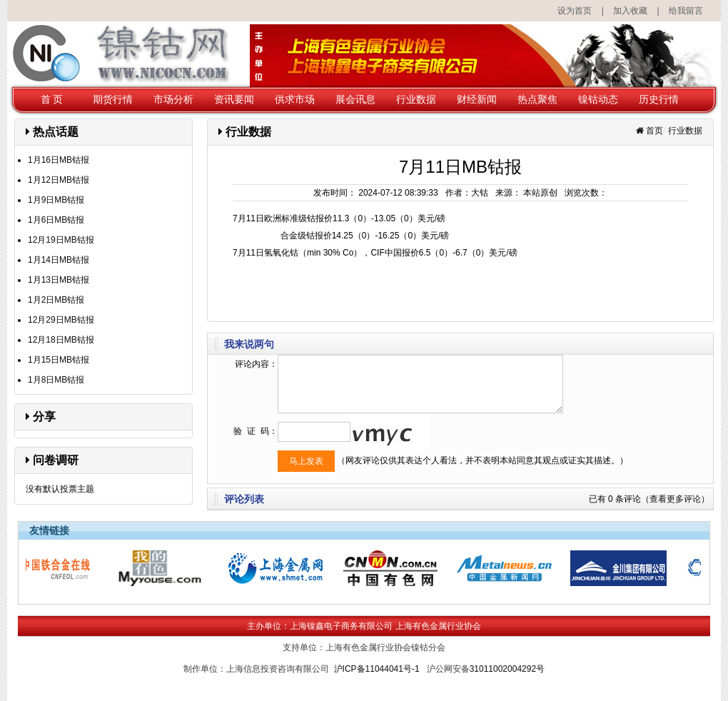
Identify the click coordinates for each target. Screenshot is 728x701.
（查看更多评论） (675, 499)
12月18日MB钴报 (61, 340)
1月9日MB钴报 (56, 200)
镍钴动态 (598, 99)
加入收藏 (630, 11)
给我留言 (686, 11)
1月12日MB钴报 (59, 180)
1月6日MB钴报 (56, 220)
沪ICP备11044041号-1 (377, 669)
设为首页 (575, 11)
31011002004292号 (507, 669)
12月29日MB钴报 (61, 320)
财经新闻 (477, 99)
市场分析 (173, 99)
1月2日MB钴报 (56, 300)
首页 (654, 131)
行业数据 (416, 99)
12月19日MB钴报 (61, 240)
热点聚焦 (537, 99)
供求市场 (295, 99)
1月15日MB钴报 (59, 360)
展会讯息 (355, 99)
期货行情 (113, 99)
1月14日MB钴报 (59, 260)
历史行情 (659, 99)
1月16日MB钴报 (59, 160)
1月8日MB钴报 (56, 380)
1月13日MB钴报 (59, 280)
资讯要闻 (234, 99)
